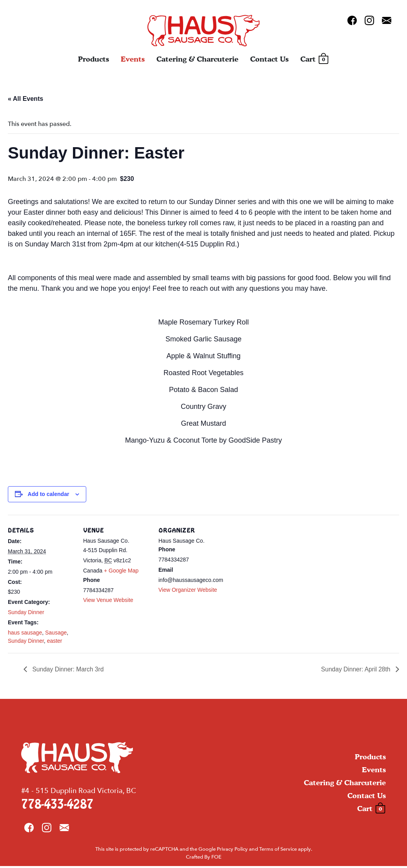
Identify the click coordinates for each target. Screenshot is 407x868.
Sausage (56, 633)
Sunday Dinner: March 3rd (68, 669)
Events (133, 60)
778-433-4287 (57, 806)
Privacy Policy (232, 851)
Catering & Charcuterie (197, 60)
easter (55, 641)
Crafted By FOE (204, 859)
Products (94, 60)
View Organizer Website (188, 590)
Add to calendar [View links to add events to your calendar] (49, 494)
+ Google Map (121, 571)
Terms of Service (278, 851)
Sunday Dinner (26, 612)
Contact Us (269, 60)
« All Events (25, 99)
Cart (315, 60)
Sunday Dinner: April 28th (355, 669)
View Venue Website (108, 600)
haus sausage (25, 633)
